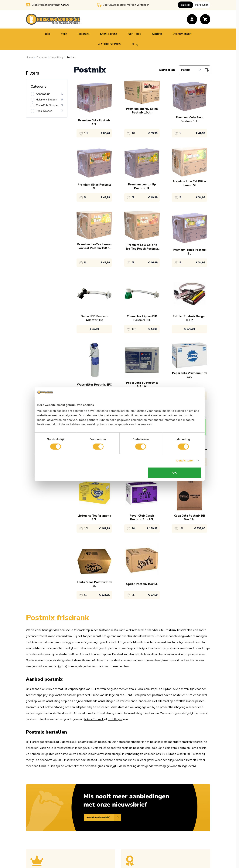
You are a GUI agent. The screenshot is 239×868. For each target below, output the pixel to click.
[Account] (192, 19)
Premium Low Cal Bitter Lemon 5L (189, 183)
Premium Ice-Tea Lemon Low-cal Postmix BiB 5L (94, 246)
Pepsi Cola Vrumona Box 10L (189, 375)
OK (175, 480)
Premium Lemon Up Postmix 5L (142, 186)
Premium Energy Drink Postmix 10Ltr (142, 111)
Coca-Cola (143, 689)
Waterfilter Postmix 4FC (94, 385)
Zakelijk (185, 5)
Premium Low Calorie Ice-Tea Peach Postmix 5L (142, 247)
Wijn (64, 34)
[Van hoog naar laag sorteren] (207, 70)
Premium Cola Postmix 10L (94, 122)
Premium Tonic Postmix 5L (190, 252)
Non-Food (135, 34)
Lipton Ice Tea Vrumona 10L (94, 518)
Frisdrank (84, 34)
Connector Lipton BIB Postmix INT (142, 318)
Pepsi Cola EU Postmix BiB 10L (142, 385)
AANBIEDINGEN (110, 44)
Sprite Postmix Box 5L (142, 584)
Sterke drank (109, 34)
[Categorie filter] (47, 86)
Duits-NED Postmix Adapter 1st (94, 318)
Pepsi (155, 689)
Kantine (157, 34)
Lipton (167, 689)
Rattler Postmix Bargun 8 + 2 (189, 318)
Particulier (202, 5)
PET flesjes (115, 719)
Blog (135, 44)
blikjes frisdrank (94, 719)
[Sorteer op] (191, 70)
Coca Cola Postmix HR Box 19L (189, 518)
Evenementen (182, 34)
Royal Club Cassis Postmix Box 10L (142, 518)
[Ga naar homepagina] (29, 58)
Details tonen (186, 468)
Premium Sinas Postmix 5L (94, 187)
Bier (48, 34)
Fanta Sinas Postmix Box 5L (94, 584)
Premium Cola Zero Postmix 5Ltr (190, 119)
